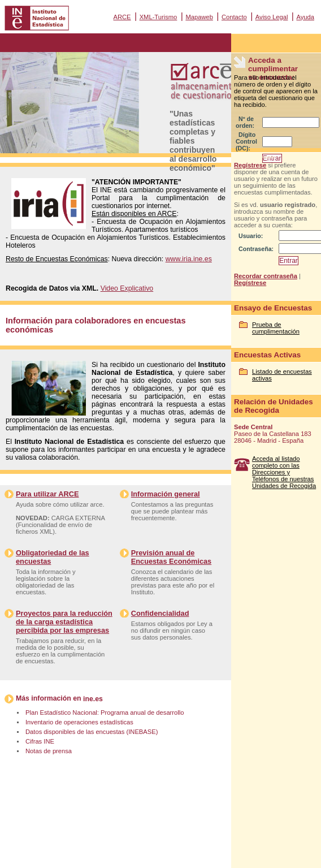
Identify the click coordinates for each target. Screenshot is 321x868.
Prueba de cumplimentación (276, 328)
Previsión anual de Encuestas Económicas (171, 557)
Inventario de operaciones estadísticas (79, 722)
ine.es (93, 699)
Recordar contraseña (266, 276)
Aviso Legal (272, 17)
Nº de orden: (245, 122)
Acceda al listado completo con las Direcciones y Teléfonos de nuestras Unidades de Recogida (284, 472)
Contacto (234, 17)
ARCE (122, 17)
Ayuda (305, 17)
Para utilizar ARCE (47, 494)
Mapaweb (199, 17)
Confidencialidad (160, 613)
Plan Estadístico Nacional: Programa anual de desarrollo (105, 712)
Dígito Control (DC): (246, 141)
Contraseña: (256, 249)
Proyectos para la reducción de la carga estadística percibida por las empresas (64, 622)
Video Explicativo (127, 288)
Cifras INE (40, 741)
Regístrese (250, 165)
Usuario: (251, 236)
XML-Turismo (159, 17)
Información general (166, 494)
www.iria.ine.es (189, 259)
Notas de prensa (49, 751)
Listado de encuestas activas (282, 375)
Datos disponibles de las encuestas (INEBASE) (92, 732)
